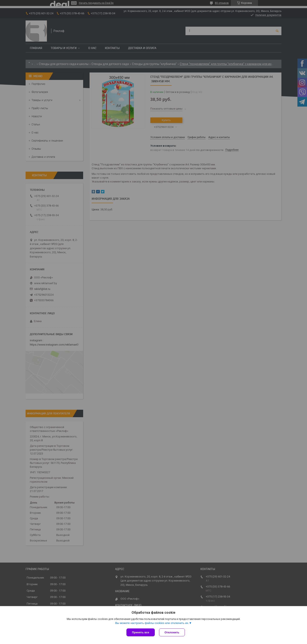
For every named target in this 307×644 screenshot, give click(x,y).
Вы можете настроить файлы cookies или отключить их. (152, 623)
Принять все (141, 632)
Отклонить (172, 632)
